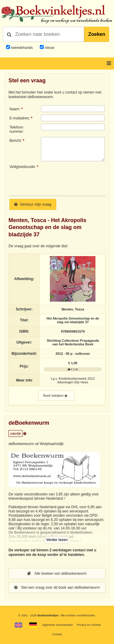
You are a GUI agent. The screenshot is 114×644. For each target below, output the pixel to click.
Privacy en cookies (89, 625)
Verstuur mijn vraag (33, 204)
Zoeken (97, 34)
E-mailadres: (20, 118)
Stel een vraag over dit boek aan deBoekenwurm (57, 587)
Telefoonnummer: (17, 129)
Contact (57, 634)
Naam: (15, 109)
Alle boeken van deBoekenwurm (57, 574)
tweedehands (22, 48)
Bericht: (16, 141)
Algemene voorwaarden (57, 625)
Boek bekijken (56, 396)
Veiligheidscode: (23, 167)
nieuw (49, 48)
